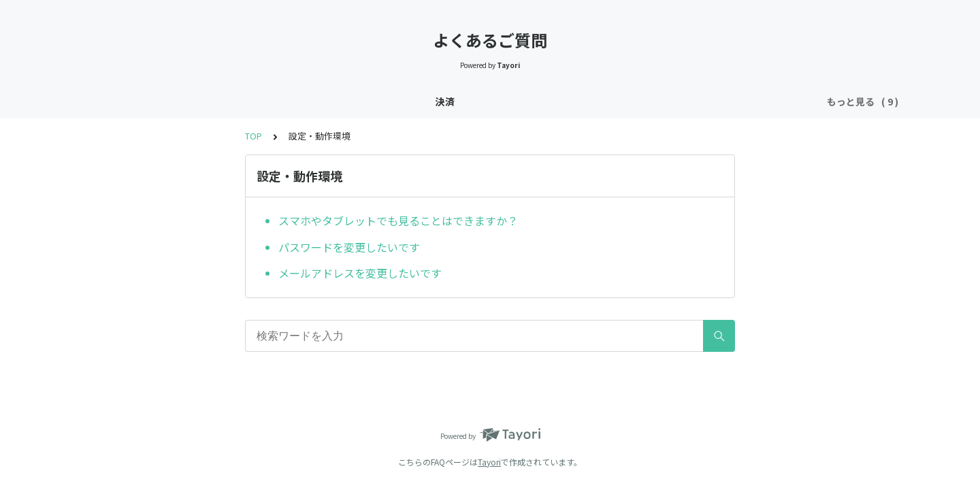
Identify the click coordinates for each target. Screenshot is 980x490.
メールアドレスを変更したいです (360, 273)
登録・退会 (210, 101)
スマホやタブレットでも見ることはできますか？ (398, 220)
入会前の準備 (282, 101)
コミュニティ (556, 101)
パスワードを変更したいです (349, 247)
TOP (254, 136)
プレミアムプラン (424, 101)
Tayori (489, 462)
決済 (158, 101)
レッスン (348, 101)
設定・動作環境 (637, 101)
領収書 (704, 101)
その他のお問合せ (775, 101)
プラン (495, 101)
